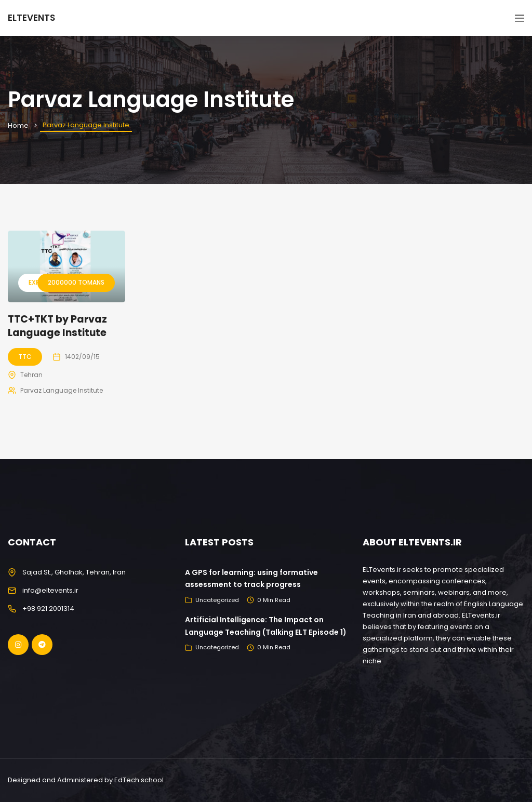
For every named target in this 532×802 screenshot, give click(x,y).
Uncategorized (217, 600)
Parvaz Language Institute (62, 390)
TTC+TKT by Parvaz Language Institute (57, 326)
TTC (25, 357)
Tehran (31, 375)
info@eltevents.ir (50, 590)
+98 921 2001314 (48, 609)
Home (18, 125)
